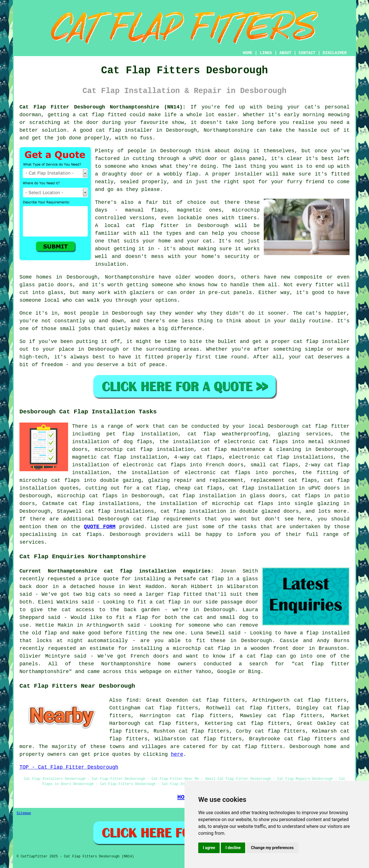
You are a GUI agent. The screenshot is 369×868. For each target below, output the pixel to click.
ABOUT (285, 53)
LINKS (266, 53)
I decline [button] (233, 848)
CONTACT (307, 53)
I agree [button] (209, 848)
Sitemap (24, 813)
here (177, 754)
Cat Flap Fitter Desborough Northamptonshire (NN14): (103, 107)
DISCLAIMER (335, 53)
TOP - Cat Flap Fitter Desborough (69, 767)
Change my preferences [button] (272, 848)
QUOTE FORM (100, 527)
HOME (248, 53)
